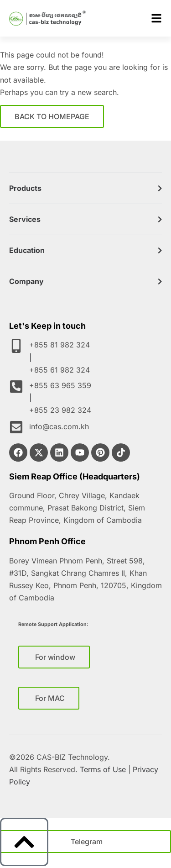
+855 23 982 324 (60, 410)
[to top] (24, 842)
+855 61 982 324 (60, 370)
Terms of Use (103, 769)
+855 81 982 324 (63, 345)
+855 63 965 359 (64, 385)
